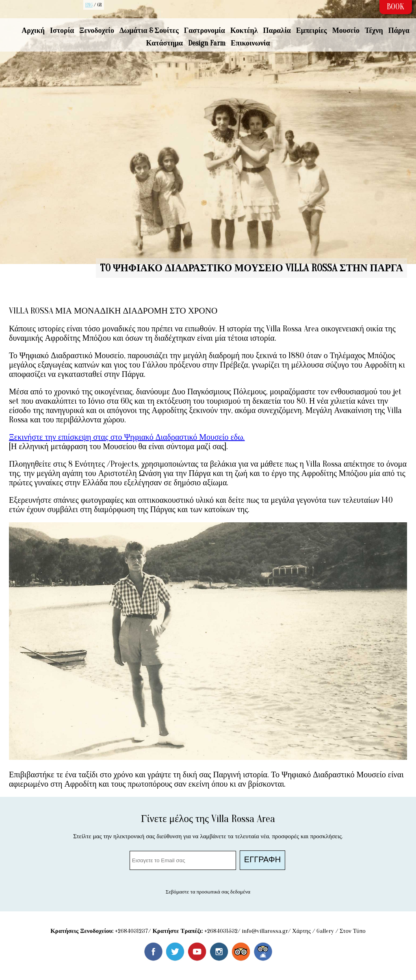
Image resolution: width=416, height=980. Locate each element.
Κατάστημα (165, 43)
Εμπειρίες (312, 31)
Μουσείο (346, 31)
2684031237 (133, 931)
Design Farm (207, 43)
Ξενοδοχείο (97, 31)
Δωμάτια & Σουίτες (149, 31)
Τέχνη (374, 31)
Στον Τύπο (353, 931)
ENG (89, 5)
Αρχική (33, 31)
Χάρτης (301, 931)
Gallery (325, 931)
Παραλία (277, 31)
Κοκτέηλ (244, 31)
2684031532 (222, 931)
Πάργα (399, 31)
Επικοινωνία (250, 43)
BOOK (395, 7)
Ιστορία (62, 31)
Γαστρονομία (205, 31)
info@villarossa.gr (265, 931)
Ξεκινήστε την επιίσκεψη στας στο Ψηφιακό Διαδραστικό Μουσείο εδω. (127, 437)
